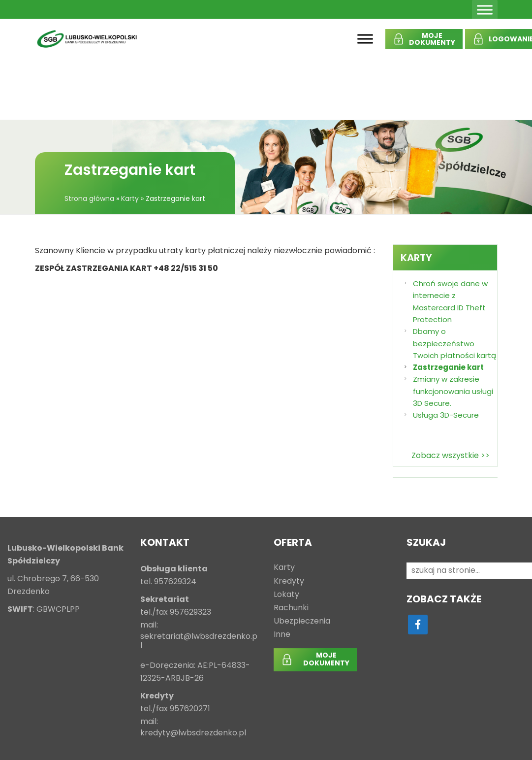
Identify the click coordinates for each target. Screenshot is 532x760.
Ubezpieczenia (302, 621)
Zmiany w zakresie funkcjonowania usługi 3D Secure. (453, 391)
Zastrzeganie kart (448, 367)
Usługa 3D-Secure (446, 415)
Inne (282, 635)
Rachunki (291, 608)
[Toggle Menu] (485, 10)
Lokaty (286, 595)
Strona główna (89, 198)
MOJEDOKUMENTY (432, 39)
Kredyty (289, 581)
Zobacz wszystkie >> (451, 455)
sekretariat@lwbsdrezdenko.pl (199, 641)
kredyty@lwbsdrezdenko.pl (193, 733)
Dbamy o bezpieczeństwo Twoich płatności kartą (454, 343)
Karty (130, 198)
